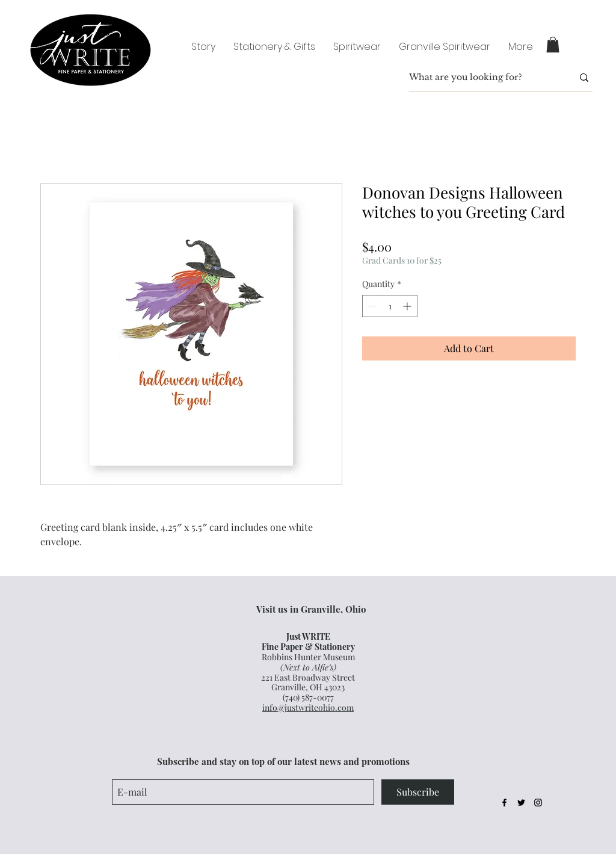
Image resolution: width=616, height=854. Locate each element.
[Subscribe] (418, 792)
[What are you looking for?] (482, 78)
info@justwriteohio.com (308, 707)
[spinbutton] (390, 306)
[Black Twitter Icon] (521, 803)
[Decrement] (371, 306)
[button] (553, 45)
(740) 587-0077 (308, 697)
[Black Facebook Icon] (504, 803)
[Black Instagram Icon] (538, 803)
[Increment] (408, 306)
